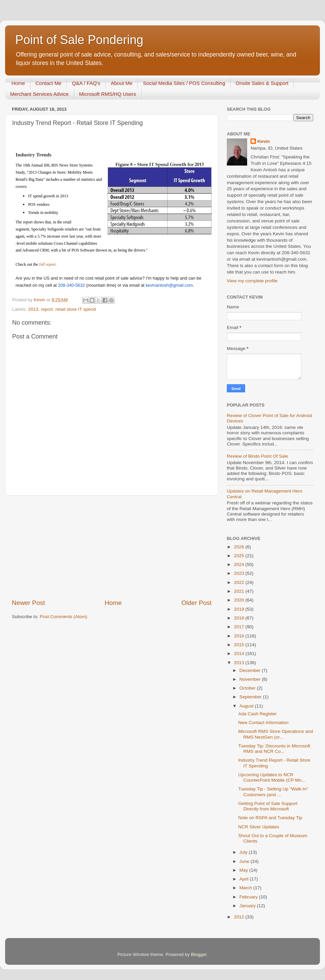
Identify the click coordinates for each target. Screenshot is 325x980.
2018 (240, 618)
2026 (240, 547)
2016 (240, 636)
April (245, 879)
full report (47, 264)
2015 (240, 645)
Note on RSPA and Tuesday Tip (270, 818)
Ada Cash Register (257, 714)
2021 (240, 591)
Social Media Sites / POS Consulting (184, 83)
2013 (33, 309)
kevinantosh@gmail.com (169, 285)
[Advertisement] (112, 547)
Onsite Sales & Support (262, 83)
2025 (240, 556)
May (244, 870)
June (245, 861)
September (251, 697)
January (248, 906)
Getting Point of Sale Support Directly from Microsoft (268, 806)
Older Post (197, 603)
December (251, 670)
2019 (240, 609)
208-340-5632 (71, 285)
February (249, 897)
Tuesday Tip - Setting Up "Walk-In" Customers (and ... (273, 792)
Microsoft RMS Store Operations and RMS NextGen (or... (276, 734)
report (47, 309)
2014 (240, 654)
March (246, 888)
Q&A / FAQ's (86, 83)
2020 (240, 600)
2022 (240, 582)
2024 (240, 564)
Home (18, 83)
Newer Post (28, 603)
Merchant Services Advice (39, 94)
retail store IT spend (76, 309)
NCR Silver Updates (259, 827)
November (251, 679)
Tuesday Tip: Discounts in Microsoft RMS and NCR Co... (274, 749)
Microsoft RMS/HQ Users (108, 94)
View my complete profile (252, 281)
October (248, 688)
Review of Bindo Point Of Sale (257, 456)
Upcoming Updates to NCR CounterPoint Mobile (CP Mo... (272, 777)
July (244, 852)
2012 (240, 917)
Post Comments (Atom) (64, 617)
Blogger (199, 954)
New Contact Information (264, 723)
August (247, 706)
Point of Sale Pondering (79, 40)
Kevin (264, 141)
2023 (240, 573)
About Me (122, 83)
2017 (240, 627)
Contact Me (49, 83)
